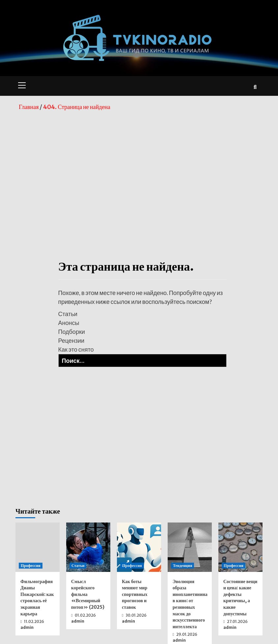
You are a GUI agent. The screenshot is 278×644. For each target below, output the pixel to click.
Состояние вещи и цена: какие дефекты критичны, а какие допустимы (240, 598)
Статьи (68, 314)
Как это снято (76, 349)
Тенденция (182, 565)
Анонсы (69, 323)
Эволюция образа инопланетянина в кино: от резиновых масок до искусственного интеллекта (190, 604)
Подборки (72, 332)
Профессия (31, 565)
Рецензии (71, 340)
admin (27, 627)
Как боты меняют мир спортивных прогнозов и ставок (135, 594)
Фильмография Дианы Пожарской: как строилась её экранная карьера (37, 598)
